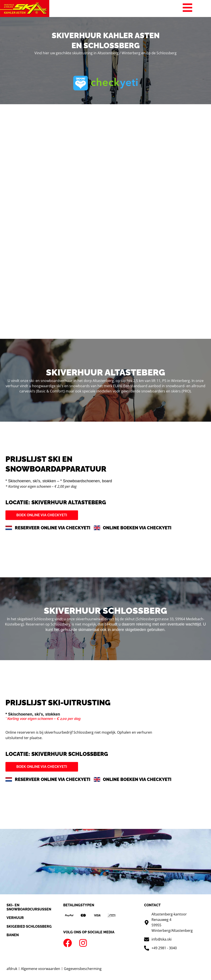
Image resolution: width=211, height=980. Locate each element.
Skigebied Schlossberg (29, 926)
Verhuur (15, 918)
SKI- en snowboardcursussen (29, 907)
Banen (13, 935)
